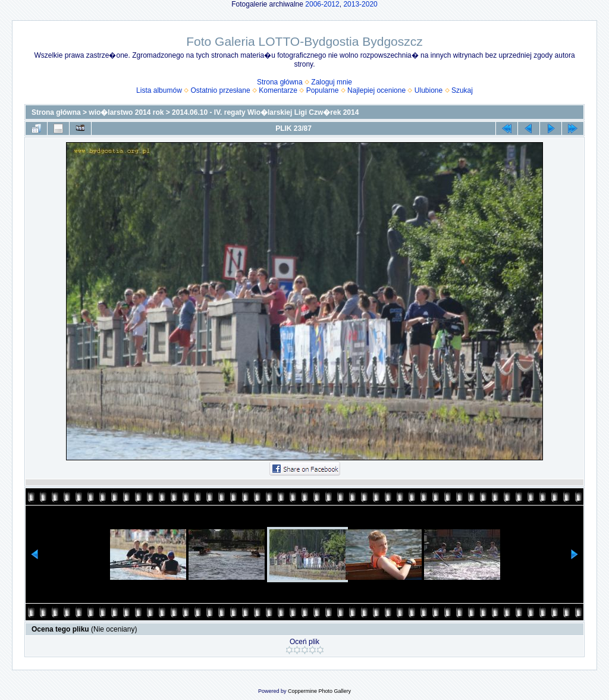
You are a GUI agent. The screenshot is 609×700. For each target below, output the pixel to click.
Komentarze (278, 90)
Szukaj (462, 90)
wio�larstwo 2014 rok (126, 112)
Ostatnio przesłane (221, 90)
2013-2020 (360, 4)
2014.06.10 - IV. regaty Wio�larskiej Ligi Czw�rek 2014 (265, 112)
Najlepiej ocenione (376, 90)
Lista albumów (159, 90)
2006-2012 (322, 4)
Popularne (323, 90)
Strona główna (280, 82)
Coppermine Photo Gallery (319, 691)
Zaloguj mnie (332, 82)
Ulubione (429, 90)
